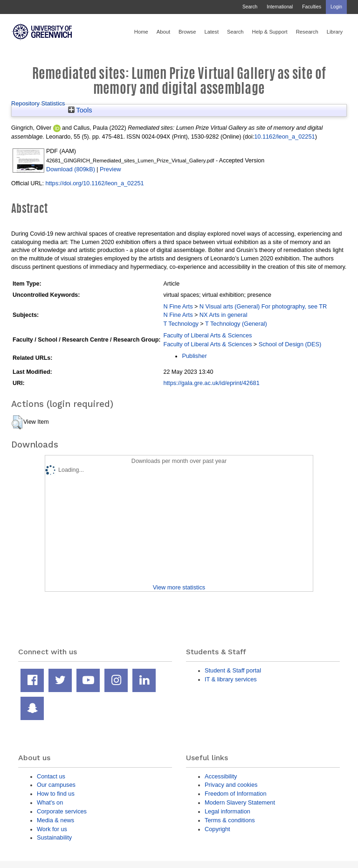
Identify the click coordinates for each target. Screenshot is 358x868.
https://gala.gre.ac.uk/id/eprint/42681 (211, 383)
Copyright (217, 829)
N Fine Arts (178, 306)
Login (336, 7)
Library (335, 32)
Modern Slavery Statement (240, 802)
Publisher (194, 356)
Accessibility (221, 776)
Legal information (227, 811)
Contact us (51, 776)
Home (141, 32)
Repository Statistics (38, 103)
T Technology (181, 324)
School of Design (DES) (290, 344)
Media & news (55, 820)
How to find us (56, 794)
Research (307, 32)
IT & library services (231, 679)
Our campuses (56, 785)
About (163, 32)
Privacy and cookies (231, 785)
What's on (50, 802)
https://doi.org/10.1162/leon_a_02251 (94, 183)
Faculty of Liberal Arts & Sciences (207, 335)
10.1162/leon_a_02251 (284, 136)
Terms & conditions (230, 820)
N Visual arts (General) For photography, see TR (263, 306)
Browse (187, 32)
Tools (80, 110)
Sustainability (54, 837)
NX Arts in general (224, 315)
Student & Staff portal (233, 670)
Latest (211, 32)
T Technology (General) (236, 324)
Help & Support (270, 32)
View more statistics (179, 587)
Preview (110, 169)
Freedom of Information (236, 794)
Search (250, 7)
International (280, 7)
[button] (17, 422)
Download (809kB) (71, 169)
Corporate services (62, 811)
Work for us (52, 829)
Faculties (312, 7)
